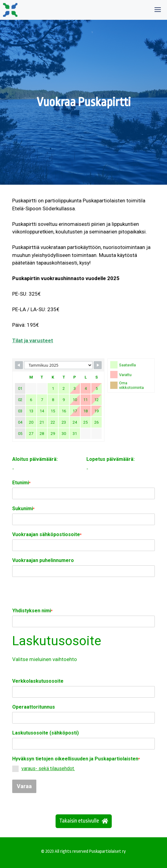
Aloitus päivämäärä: (35, 459)
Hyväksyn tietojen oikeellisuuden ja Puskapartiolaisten (76, 759)
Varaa (24, 786)
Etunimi (21, 483)
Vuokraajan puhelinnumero (43, 560)
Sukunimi (23, 509)
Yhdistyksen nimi (32, 611)
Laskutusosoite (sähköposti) (45, 733)
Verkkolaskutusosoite (38, 681)
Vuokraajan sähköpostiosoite (47, 534)
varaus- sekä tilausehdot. (48, 768)
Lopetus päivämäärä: (111, 459)
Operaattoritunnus (34, 707)
